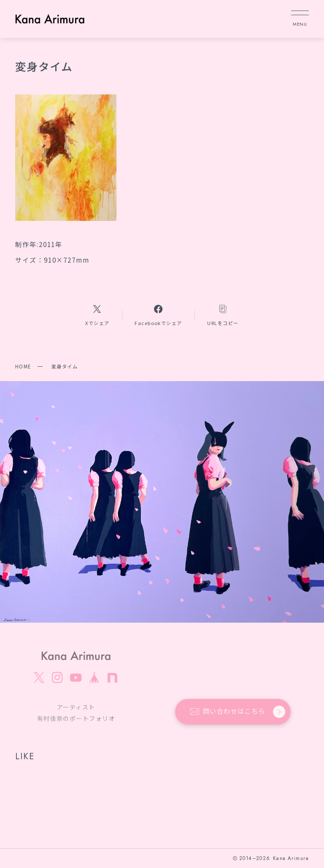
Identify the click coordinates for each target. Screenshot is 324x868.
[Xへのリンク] (97, 315)
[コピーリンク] (223, 315)
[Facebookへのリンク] (158, 315)
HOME (23, 366)
